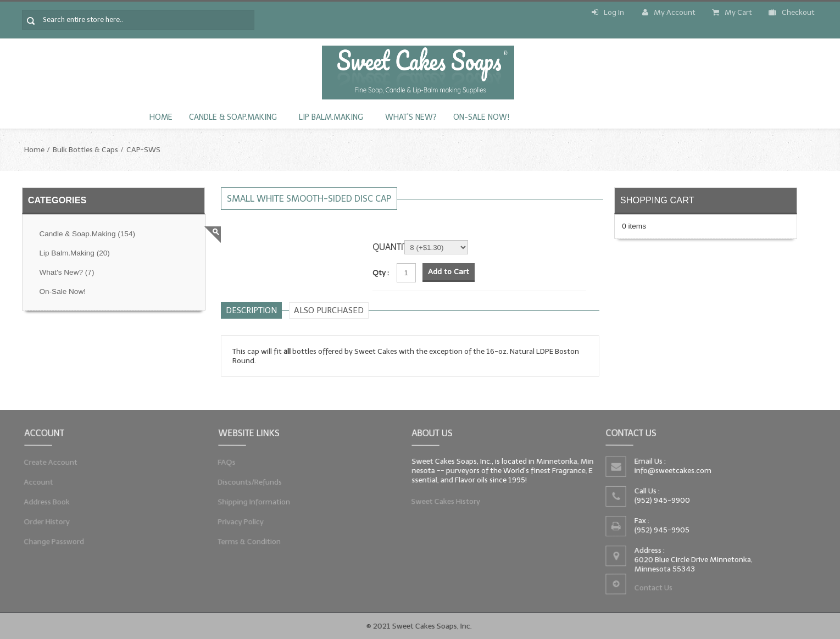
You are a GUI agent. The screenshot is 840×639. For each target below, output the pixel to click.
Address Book (43, 503)
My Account (669, 12)
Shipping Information (251, 503)
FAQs (222, 460)
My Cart (732, 12)
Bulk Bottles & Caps (85, 150)
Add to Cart (449, 272)
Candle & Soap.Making (233, 117)
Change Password (51, 545)
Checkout (792, 12)
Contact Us (652, 591)
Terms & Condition (246, 545)
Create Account (48, 460)
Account (35, 481)
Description (251, 310)
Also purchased (329, 310)
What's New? (411, 117)
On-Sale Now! (481, 117)
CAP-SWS (143, 150)
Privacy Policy (237, 524)
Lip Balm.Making (331, 117)
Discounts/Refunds (247, 481)
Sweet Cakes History (443, 504)
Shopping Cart (657, 200)
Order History (43, 524)
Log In (608, 12)
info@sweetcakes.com (672, 470)
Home (161, 117)
